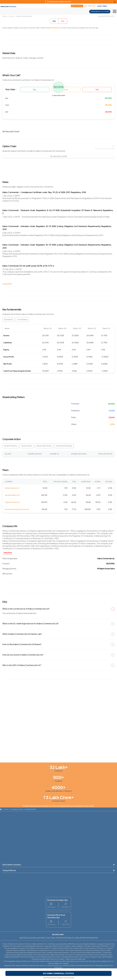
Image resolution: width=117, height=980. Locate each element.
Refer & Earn (92, 6)
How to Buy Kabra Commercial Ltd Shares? (22, 644)
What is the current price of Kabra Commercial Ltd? (26, 609)
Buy (35, 89)
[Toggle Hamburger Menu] (115, 12)
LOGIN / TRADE (102, 6)
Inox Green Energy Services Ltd (17, 509)
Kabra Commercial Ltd (24, 16)
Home (5, 16)
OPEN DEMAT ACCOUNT (100, 12)
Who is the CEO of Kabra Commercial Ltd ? (22, 665)
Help (85, 6)
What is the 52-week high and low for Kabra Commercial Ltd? (30, 623)
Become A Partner (77, 6)
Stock (12, 16)
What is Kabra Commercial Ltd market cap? (22, 634)
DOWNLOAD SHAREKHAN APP (60, 2)
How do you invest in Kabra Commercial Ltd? (23, 655)
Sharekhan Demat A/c (53, 28)
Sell (97, 89)
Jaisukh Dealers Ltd (12, 495)
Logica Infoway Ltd (12, 502)
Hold (66, 89)
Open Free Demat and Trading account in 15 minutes (59, 978)
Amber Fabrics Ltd (12, 488)
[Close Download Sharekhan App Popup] (115, 2)
